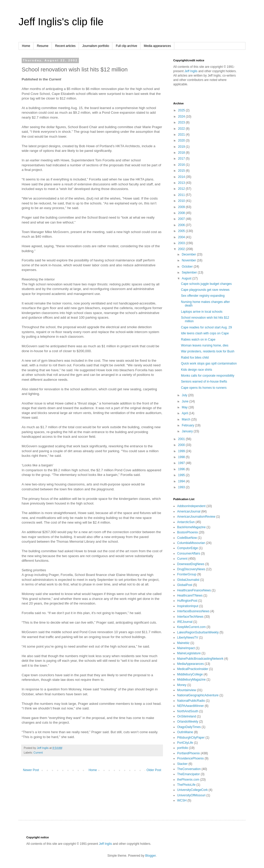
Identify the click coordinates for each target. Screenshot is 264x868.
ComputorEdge (188, 548)
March (187, 419)
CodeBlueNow (187, 538)
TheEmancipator (188, 774)
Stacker (182, 764)
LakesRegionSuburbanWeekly (198, 632)
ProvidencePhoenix (190, 758)
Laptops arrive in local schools (202, 312)
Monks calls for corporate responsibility (208, 376)
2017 (182, 159)
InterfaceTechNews (190, 617)
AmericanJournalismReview (196, 517)
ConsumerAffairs (189, 553)
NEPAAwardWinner (191, 706)
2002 (182, 249)
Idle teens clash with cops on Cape (205, 333)
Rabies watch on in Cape (198, 340)
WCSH (182, 800)
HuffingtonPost (187, 601)
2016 (182, 165)
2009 (182, 207)
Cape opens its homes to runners (204, 388)
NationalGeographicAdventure (198, 695)
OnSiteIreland (187, 716)
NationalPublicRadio (191, 701)
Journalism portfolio (96, 46)
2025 (182, 110)
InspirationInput (188, 606)
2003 (182, 243)
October (188, 267)
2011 (182, 195)
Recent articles (65, 46)
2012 (182, 189)
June (185, 401)
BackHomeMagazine (191, 527)
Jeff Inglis (191, 71)
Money (182, 685)
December (189, 254)
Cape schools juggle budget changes (206, 284)
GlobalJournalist (188, 580)
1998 (182, 457)
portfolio (183, 748)
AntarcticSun (186, 522)
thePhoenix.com (188, 780)
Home (26, 46)
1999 (182, 451)
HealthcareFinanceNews (194, 590)
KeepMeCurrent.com (191, 627)
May (185, 407)
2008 (182, 213)
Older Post (154, 770)
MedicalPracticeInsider (193, 669)
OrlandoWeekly (188, 722)
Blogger (150, 856)
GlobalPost (185, 585)
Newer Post (31, 770)
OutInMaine (185, 732)
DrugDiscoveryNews (191, 569)
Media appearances (157, 46)
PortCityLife (185, 743)
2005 (182, 231)
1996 (182, 469)
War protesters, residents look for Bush (208, 351)
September (190, 272)
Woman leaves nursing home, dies (205, 345)
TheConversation (189, 769)
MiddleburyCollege (190, 674)
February (188, 425)
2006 (182, 225)
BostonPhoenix (188, 532)
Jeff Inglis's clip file (61, 22)
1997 (182, 463)
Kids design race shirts (197, 370)
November (189, 260)
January (188, 431)
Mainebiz (183, 643)
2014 (182, 177)
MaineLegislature (189, 653)
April (185, 413)
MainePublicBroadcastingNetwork (200, 659)
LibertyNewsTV (188, 638)
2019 (182, 147)
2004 (182, 237)
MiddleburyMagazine (191, 680)
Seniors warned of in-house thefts (204, 382)
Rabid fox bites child (195, 358)
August (187, 278)
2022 (182, 129)
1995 (182, 475)
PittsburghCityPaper (191, 738)
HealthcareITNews (190, 596)
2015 (182, 171)
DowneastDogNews (191, 564)
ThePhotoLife (186, 785)
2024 (182, 117)
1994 (182, 481)
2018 (182, 153)
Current (38, 753)
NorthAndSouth (188, 711)
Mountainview (187, 690)
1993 (182, 487)
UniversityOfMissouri (191, 795)
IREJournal (185, 622)
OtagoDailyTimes (189, 727)
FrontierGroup (187, 574)
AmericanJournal (189, 511)
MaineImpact (186, 648)
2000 (182, 445)
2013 (182, 183)
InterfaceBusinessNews (193, 611)
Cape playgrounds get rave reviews (205, 290)
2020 (182, 140)
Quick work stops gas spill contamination (209, 363)
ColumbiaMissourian (191, 543)
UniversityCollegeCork (192, 790)
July (185, 395)
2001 (182, 439)
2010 (182, 201)
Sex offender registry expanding (203, 296)
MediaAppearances (190, 664)
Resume (43, 46)
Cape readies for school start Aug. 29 (206, 327)
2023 (182, 122)
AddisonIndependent (191, 506)
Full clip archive (126, 46)
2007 (182, 219)
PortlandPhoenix (188, 753)
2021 (182, 135)
